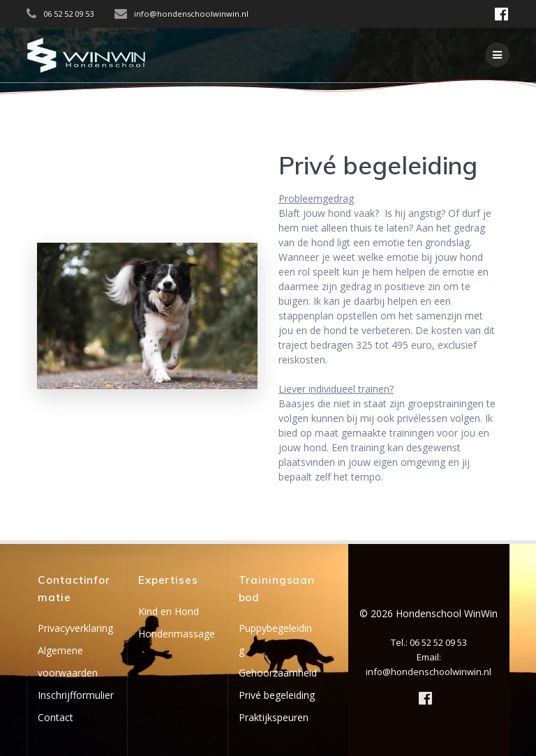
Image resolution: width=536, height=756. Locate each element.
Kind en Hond (169, 611)
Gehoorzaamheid (278, 673)
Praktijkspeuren (274, 717)
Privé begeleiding (277, 695)
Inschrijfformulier (76, 695)
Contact (55, 717)
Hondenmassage (177, 634)
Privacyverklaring (75, 628)
